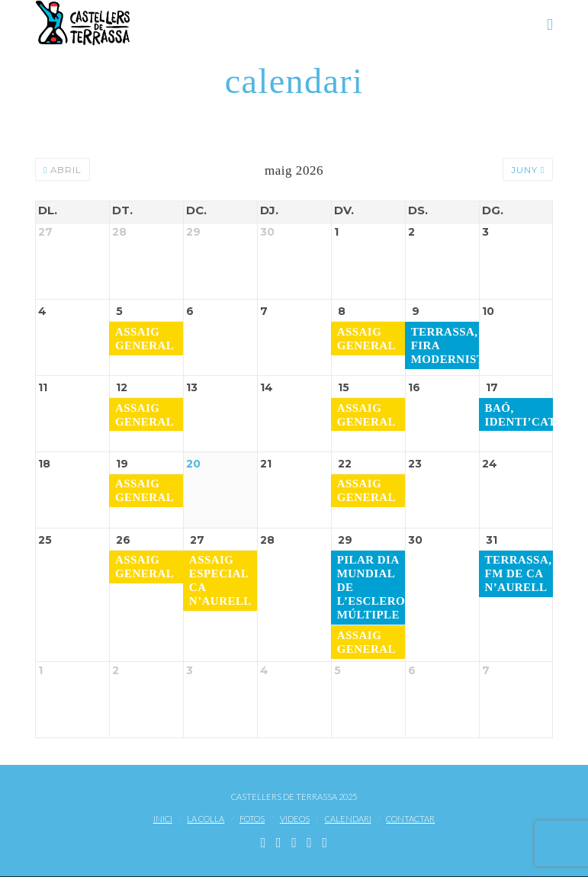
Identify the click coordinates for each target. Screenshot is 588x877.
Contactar (410, 819)
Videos (295, 819)
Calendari (348, 819)
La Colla (206, 819)
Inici (163, 819)
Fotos (252, 819)
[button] (550, 24)
